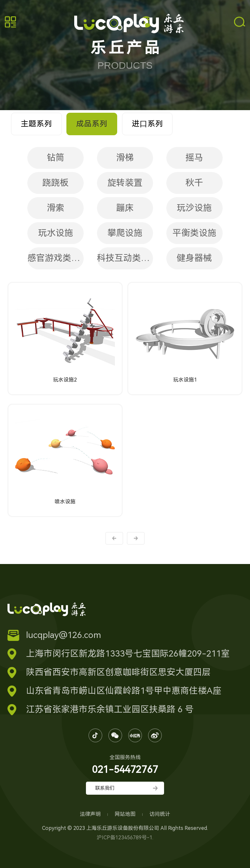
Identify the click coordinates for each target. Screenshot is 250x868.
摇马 (194, 158)
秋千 (194, 183)
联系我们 (105, 788)
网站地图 (126, 814)
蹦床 (125, 208)
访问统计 (160, 814)
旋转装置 (125, 183)
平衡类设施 (194, 233)
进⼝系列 (147, 124)
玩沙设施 (194, 208)
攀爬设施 (125, 233)
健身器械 (194, 258)
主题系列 (36, 124)
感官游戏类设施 (56, 258)
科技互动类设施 (125, 258)
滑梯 (125, 158)
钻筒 (56, 158)
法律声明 (91, 814)
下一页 (136, 538)
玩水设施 (56, 233)
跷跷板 (56, 183)
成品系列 (92, 124)
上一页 (114, 538)
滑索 (56, 208)
